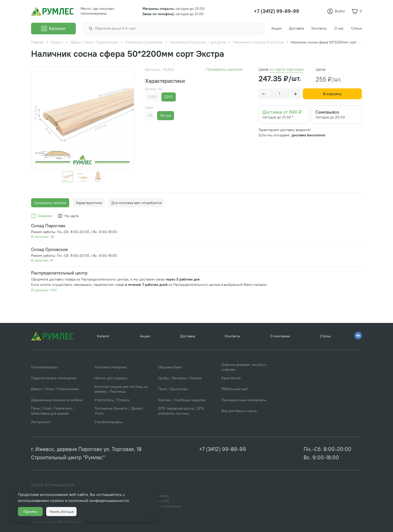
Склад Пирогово (48, 226)
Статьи (325, 336)
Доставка (188, 336)
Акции (145, 336)
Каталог (103, 336)
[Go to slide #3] (98, 177)
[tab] (43, 216)
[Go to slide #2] (83, 177)
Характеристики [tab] (89, 203)
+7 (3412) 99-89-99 (223, 449)
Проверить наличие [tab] (50, 203)
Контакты (232, 336)
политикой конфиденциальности (99, 501)
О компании (280, 336)
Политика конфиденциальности (226, 517)
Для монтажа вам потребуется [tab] (137, 203)
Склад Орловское (50, 249)
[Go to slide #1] (68, 177)
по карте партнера (286, 69)
